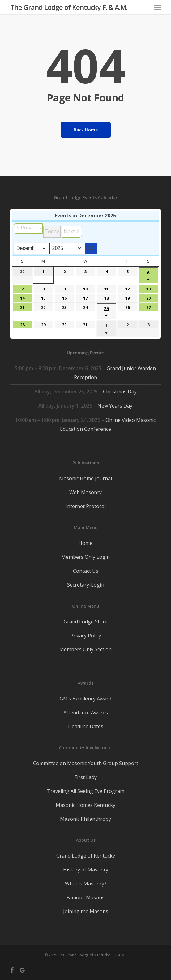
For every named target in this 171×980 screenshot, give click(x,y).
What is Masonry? (86, 884)
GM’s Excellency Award (85, 699)
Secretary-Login (86, 585)
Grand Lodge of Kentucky (86, 856)
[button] (157, 7)
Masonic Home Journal (85, 478)
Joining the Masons (86, 911)
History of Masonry (86, 870)
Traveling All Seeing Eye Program (86, 791)
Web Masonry (85, 492)
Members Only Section (85, 649)
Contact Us (86, 571)
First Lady (86, 777)
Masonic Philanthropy (85, 819)
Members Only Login (85, 557)
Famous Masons (85, 897)
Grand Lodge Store (86, 622)
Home (85, 543)
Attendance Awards (86, 713)
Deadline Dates (86, 726)
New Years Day (115, 406)
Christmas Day (120, 392)
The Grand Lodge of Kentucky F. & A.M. (69, 7)
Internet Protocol (86, 506)
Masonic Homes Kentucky (85, 805)
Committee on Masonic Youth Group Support (86, 763)
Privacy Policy (86, 636)
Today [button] (52, 231)
